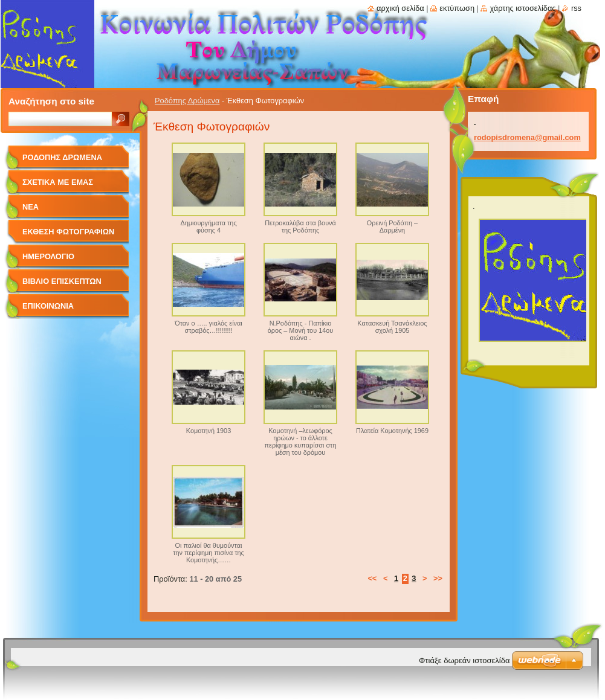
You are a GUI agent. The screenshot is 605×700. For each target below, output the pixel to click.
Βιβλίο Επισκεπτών (62, 281)
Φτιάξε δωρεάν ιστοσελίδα (464, 660)
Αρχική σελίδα (400, 8)
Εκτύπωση (457, 8)
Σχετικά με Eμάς (58, 182)
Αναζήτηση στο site (51, 101)
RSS (576, 8)
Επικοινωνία (48, 306)
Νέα (31, 207)
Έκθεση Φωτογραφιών (68, 232)
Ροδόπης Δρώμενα (187, 101)
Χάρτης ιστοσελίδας (522, 8)
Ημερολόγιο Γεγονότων (48, 261)
